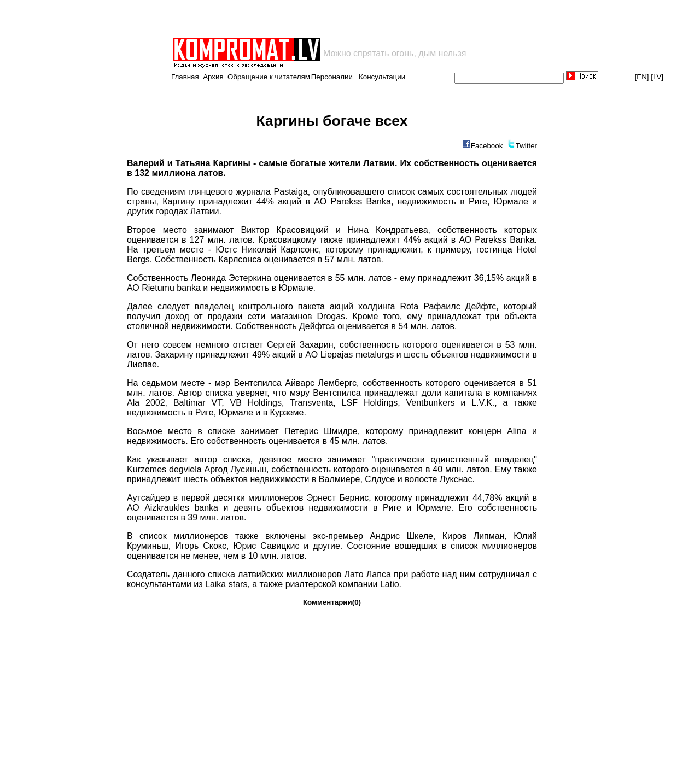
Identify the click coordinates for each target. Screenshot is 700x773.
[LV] (657, 77)
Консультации (382, 77)
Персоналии (332, 77)
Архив (213, 77)
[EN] (642, 77)
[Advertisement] (300, 19)
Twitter (526, 146)
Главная (185, 77)
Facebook (487, 146)
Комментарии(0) (332, 602)
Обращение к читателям (269, 77)
